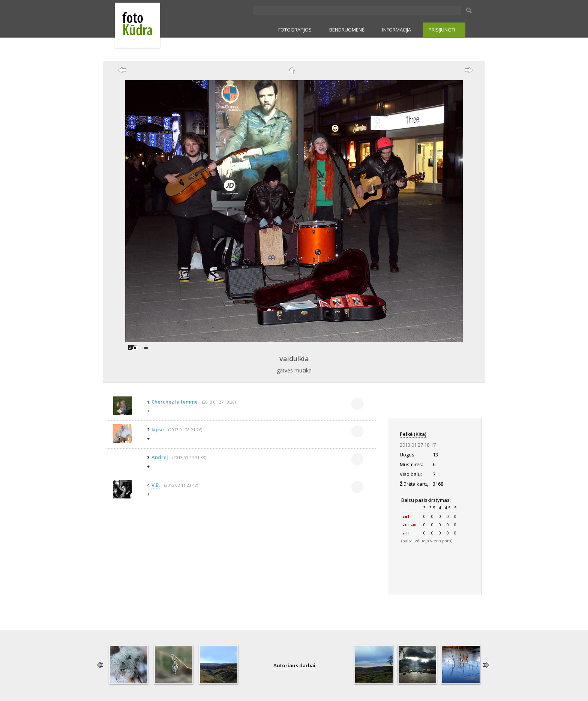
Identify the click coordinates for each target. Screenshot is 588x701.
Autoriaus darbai (294, 665)
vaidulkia (294, 359)
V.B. (156, 485)
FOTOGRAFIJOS (295, 30)
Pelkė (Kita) (413, 434)
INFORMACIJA (397, 30)
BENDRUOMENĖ (347, 30)
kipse (158, 429)
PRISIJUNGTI (442, 30)
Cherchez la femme (175, 402)
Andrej (160, 457)
